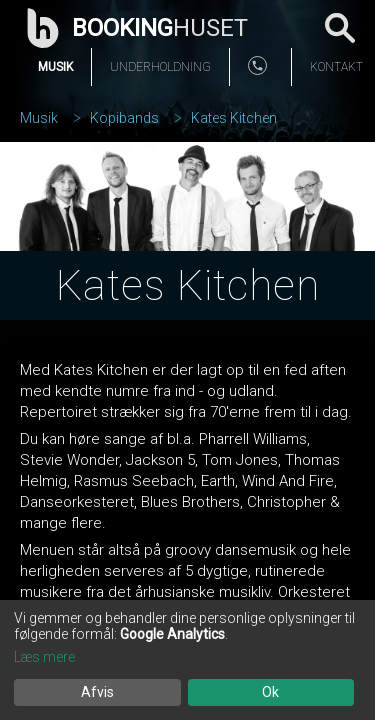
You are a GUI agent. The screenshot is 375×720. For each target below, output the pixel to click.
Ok (270, 692)
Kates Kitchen (234, 118)
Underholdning (160, 67)
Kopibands (124, 118)
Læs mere (44, 657)
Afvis (97, 692)
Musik (55, 67)
